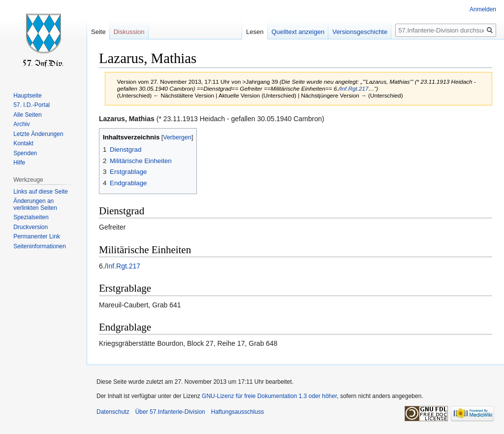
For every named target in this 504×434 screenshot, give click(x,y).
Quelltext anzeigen (298, 32)
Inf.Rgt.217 (354, 88)
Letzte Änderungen (38, 134)
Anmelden (483, 9)
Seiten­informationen (40, 246)
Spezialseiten (31, 217)
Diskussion (129, 32)
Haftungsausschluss (237, 412)
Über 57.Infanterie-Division (170, 412)
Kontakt (23, 143)
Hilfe (19, 163)
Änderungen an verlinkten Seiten (35, 204)
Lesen (255, 32)
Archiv (21, 124)
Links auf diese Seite (41, 192)
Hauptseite (27, 96)
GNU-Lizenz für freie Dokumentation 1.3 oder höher (269, 396)
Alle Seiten (27, 115)
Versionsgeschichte (360, 32)
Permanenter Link (37, 236)
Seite (98, 32)
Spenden (25, 153)
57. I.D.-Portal (31, 105)
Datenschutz (113, 412)
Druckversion (31, 227)
